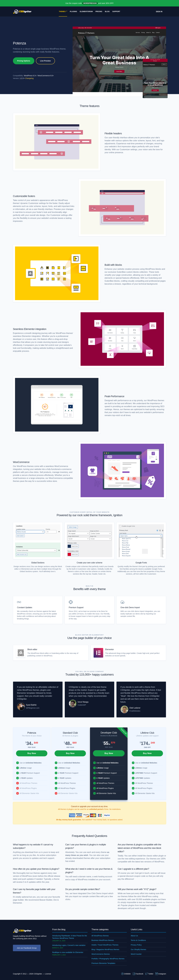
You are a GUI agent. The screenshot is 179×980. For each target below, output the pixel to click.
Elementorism (86, 11)
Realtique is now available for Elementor (68, 952)
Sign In (159, 12)
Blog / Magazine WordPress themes (105, 949)
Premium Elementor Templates (103, 963)
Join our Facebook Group (27, 948)
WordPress (83, 880)
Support (116, 11)
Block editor (32, 649)
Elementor (109, 649)
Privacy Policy (136, 945)
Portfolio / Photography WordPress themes (108, 959)
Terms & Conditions (138, 940)
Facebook (138, 974)
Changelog (29, 78)
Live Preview (45, 61)
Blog (107, 11)
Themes (62, 11)
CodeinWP (82, 705)
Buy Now (32, 753)
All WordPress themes (100, 936)
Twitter (149, 974)
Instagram (161, 974)
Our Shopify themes (138, 949)
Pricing (99, 11)
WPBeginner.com (33, 708)
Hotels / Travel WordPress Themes (105, 945)
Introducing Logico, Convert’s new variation (69, 945)
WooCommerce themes (101, 954)
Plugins (73, 11)
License (48, 974)
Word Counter (136, 954)
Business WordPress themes (103, 940)
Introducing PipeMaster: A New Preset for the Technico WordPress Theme (70, 937)
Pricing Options (24, 61)
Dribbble (126, 974)
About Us (134, 936)
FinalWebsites (135, 711)
